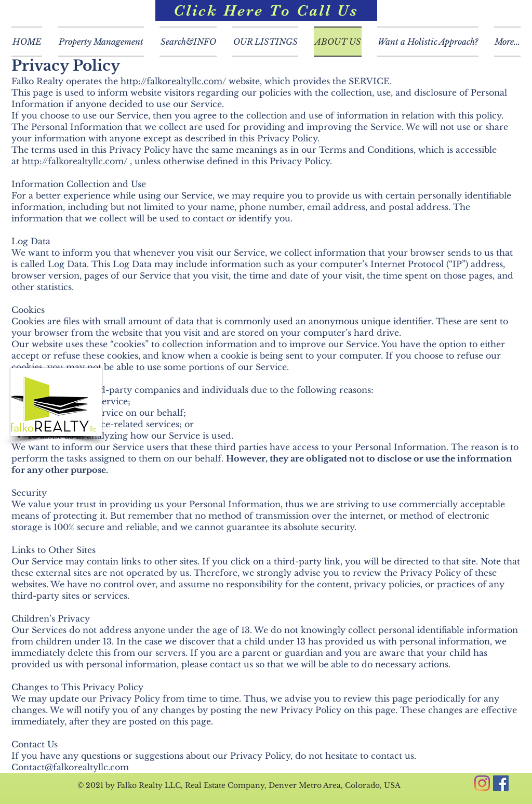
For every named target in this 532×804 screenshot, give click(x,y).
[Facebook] (501, 783)
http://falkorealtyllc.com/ (173, 81)
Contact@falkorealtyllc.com (70, 767)
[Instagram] (482, 783)
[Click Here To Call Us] (266, 10)
